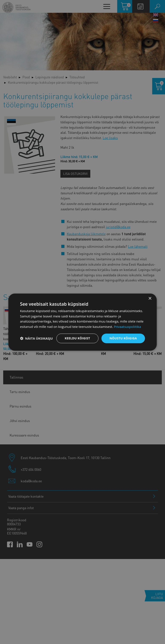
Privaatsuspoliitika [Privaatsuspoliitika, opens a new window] (127, 327)
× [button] (150, 298)
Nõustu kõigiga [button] (123, 338)
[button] (37, 338)
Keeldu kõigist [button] (77, 338)
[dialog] (83, 322)
